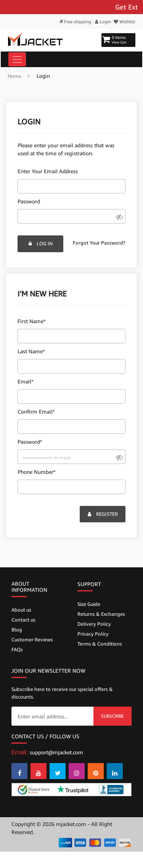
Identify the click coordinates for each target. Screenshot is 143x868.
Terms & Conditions (100, 644)
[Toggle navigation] (17, 59)
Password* (30, 442)
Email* (26, 381)
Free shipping (75, 22)
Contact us (23, 620)
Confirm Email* (36, 411)
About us (21, 610)
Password (29, 201)
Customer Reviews (32, 639)
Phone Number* (37, 472)
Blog (17, 630)
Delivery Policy (94, 624)
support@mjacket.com (56, 752)
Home (14, 76)
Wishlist (125, 22)
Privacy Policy (93, 634)
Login (103, 22)
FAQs (17, 649)
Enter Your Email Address (48, 171)
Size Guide (89, 604)
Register (103, 514)
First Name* (32, 321)
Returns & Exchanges (101, 614)
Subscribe (112, 716)
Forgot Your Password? (99, 243)
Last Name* (31, 351)
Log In (41, 243)
